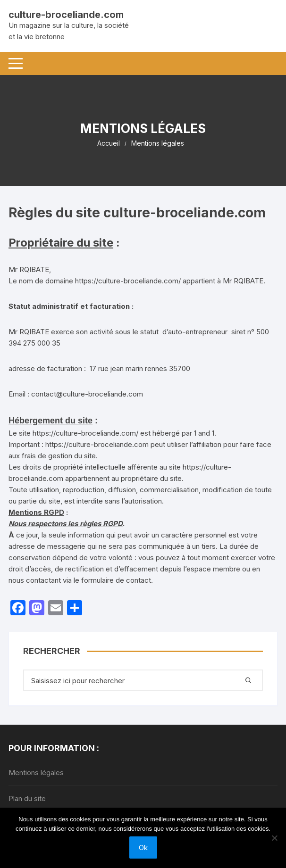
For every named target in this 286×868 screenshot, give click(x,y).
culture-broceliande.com (66, 15)
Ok (143, 847)
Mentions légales (36, 773)
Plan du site (27, 798)
